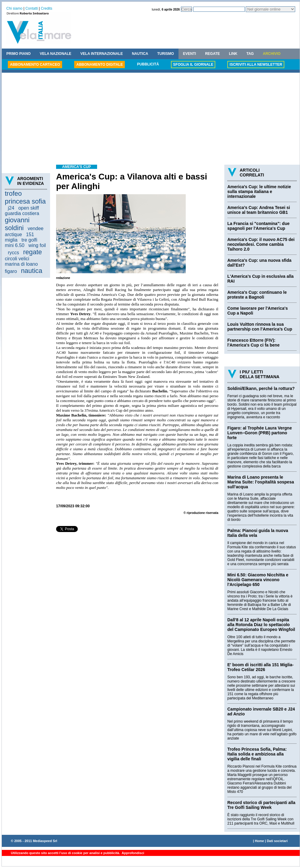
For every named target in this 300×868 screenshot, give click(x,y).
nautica (32, 271)
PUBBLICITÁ (148, 64)
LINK (233, 54)
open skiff (29, 208)
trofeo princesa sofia (25, 197)
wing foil (37, 245)
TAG (250, 54)
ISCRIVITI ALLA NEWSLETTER (256, 65)
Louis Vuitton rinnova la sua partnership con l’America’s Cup (260, 327)
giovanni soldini (17, 224)
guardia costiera (22, 213)
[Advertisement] (151, 119)
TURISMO (165, 54)
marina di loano (21, 264)
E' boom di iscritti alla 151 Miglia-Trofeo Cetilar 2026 (261, 667)
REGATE (212, 54)
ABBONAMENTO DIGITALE (99, 65)
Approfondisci (133, 853)
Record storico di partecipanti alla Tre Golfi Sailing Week (261, 805)
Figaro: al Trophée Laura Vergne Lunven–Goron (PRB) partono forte (260, 433)
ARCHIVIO (272, 54)
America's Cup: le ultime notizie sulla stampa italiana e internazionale (259, 192)
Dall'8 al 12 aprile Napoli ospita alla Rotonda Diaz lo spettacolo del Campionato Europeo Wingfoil (261, 625)
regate (33, 252)
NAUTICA (140, 54)
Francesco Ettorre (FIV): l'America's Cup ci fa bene (253, 343)
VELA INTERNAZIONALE (102, 54)
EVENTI (189, 54)
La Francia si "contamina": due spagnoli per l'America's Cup (258, 226)
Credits (46, 8)
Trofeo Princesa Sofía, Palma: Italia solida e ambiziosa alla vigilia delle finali (257, 754)
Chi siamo (14, 8)
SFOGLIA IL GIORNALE (193, 65)
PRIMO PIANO (19, 54)
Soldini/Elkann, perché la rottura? (261, 388)
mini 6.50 (15, 245)
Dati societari (277, 841)
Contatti (32, 8)
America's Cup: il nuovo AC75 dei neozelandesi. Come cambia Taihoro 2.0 (261, 244)
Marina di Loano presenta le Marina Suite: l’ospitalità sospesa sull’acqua (261, 482)
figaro (11, 271)
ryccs (13, 253)
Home (259, 841)
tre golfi (29, 240)
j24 (11, 208)
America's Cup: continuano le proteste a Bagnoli (257, 295)
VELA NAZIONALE (56, 54)
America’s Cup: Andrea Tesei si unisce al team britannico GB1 (259, 210)
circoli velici (17, 259)
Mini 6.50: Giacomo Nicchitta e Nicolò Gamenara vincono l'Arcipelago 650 (258, 580)
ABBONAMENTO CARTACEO (35, 65)
